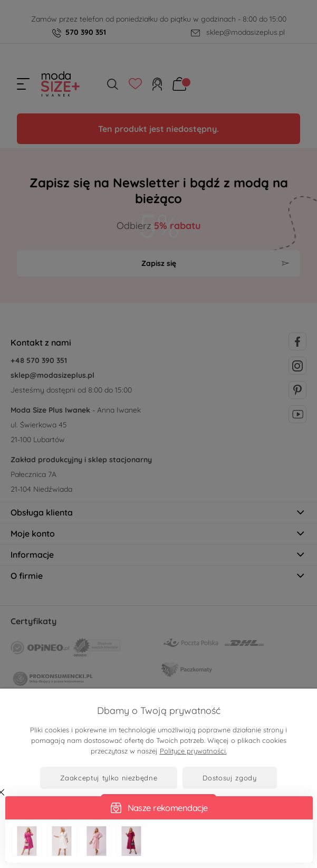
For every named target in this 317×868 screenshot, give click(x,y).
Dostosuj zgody (229, 778)
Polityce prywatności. (193, 751)
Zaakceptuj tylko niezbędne (109, 778)
